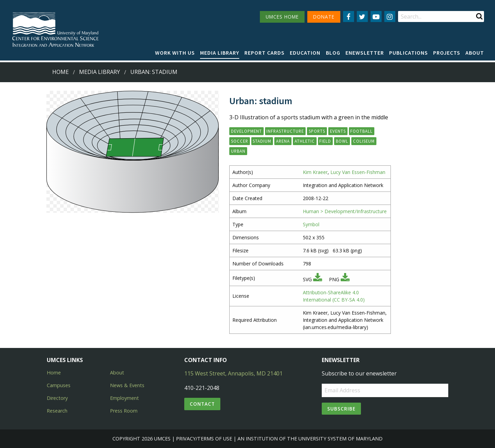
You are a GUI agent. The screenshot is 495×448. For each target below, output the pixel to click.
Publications (409, 53)
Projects (447, 53)
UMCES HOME (282, 17)
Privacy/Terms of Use (204, 439)
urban (238, 151)
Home (60, 72)
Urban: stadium (154, 72)
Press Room (124, 411)
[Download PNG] (345, 279)
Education (305, 53)
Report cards (265, 53)
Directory (57, 398)
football (361, 131)
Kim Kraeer (315, 172)
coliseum (364, 141)
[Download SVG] (318, 279)
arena (283, 141)
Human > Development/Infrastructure (345, 211)
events (338, 131)
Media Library (220, 53)
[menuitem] (175, 53)
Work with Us (175, 53)
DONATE (324, 17)
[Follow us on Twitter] (362, 17)
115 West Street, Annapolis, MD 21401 (233, 373)
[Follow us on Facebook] (349, 17)
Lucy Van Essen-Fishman (358, 172)
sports (317, 131)
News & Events (127, 385)
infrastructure (285, 131)
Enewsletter (365, 53)
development (246, 131)
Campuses (59, 385)
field (325, 141)
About (475, 53)
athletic (305, 141)
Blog (333, 53)
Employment (124, 398)
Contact (202, 404)
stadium (262, 141)
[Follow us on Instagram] (390, 17)
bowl (342, 141)
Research (57, 411)
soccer (240, 141)
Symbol (311, 224)
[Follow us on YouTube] (376, 17)
